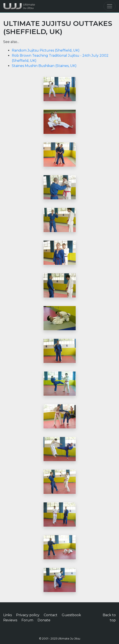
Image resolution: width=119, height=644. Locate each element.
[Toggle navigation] (110, 6)
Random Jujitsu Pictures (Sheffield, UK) (46, 50)
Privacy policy (28, 615)
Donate (44, 620)
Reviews (10, 620)
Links (8, 615)
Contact (51, 615)
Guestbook (71, 615)
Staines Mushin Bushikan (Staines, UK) (44, 66)
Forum (27, 620)
